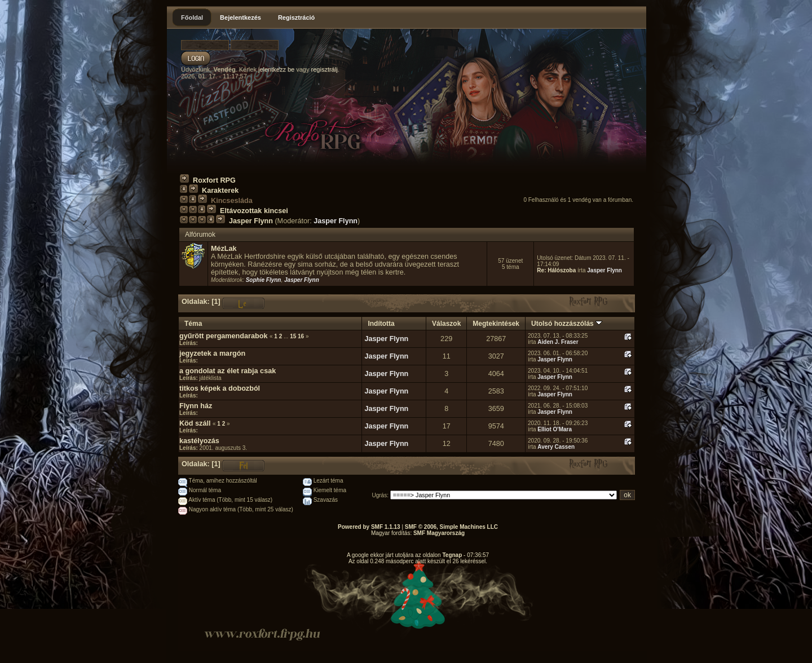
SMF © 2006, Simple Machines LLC (451, 527)
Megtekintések (496, 324)
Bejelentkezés (240, 17)
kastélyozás (199, 441)
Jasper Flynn (251, 221)
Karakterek (220, 191)
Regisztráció (296, 17)
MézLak (224, 249)
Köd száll (195, 423)
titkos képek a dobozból (220, 388)
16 (301, 336)
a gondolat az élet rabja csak (228, 371)
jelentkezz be (276, 69)
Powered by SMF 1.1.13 (369, 527)
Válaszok (446, 324)
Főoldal (192, 17)
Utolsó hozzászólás (567, 324)
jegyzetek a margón (212, 353)
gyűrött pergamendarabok (223, 336)
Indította (381, 324)
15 (293, 336)
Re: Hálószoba (556, 270)
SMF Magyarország (439, 533)
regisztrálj (325, 69)
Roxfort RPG (214, 180)
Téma (193, 324)
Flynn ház (196, 406)
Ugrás (380, 495)
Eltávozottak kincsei (254, 211)
